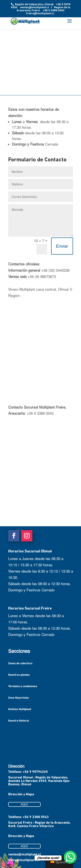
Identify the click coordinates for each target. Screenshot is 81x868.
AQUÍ (24, 804)
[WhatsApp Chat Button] (70, 857)
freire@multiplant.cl (24, 860)
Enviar (62, 246)
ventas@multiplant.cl (25, 855)
